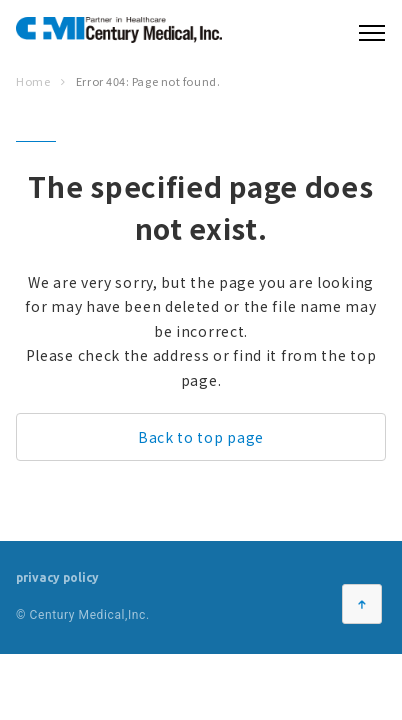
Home (33, 81)
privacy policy (57, 577)
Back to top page (201, 437)
